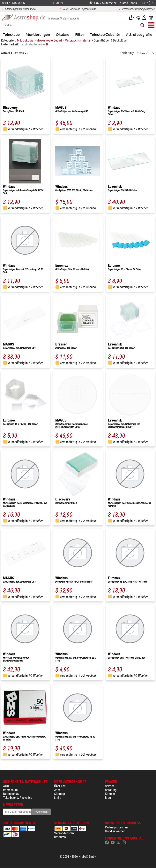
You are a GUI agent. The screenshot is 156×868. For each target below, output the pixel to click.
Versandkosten (64, 833)
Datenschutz (11, 794)
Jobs (57, 790)
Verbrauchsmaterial (78, 40)
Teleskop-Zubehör (105, 34)
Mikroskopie (26, 40)
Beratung (111, 790)
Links (58, 798)
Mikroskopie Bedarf (50, 40)
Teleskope (11, 34)
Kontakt (110, 794)
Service (110, 786)
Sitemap (59, 794)
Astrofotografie (139, 34)
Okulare (63, 34)
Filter (80, 34)
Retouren (60, 837)
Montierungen (38, 34)
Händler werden (115, 831)
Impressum (10, 790)
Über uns (60, 786)
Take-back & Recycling (18, 798)
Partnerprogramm (116, 827)
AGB (6, 786)
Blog (108, 798)
